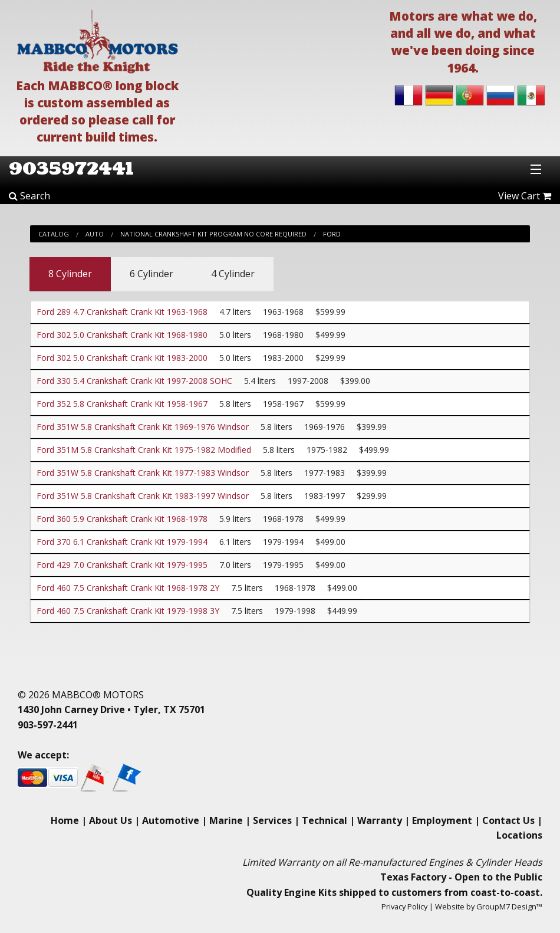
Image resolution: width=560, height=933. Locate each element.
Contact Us (508, 820)
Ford (332, 234)
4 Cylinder (233, 274)
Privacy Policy (404, 906)
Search (29, 196)
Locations (519, 835)
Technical (325, 820)
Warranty (380, 820)
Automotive (171, 820)
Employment (442, 820)
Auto (95, 234)
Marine (226, 820)
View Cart (525, 196)
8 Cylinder (70, 274)
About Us (111, 820)
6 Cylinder (151, 274)
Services (272, 820)
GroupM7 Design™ (509, 906)
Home (65, 820)
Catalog (54, 234)
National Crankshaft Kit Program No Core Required (213, 234)
